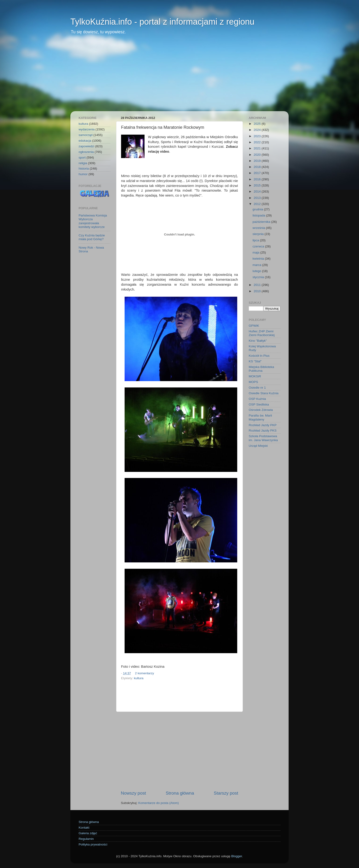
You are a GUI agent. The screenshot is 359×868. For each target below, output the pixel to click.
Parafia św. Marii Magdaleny (260, 417)
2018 (258, 167)
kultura (139, 678)
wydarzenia (87, 129)
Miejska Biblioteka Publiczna (261, 369)
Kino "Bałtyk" (258, 341)
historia (84, 169)
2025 (258, 124)
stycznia (259, 277)
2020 (258, 155)
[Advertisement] (179, 76)
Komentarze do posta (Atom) (158, 803)
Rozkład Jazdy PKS (263, 430)
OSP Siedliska (259, 404)
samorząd (86, 135)
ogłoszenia (86, 152)
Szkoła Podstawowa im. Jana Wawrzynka (263, 438)
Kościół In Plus (259, 356)
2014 (258, 191)
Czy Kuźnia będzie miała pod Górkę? (92, 237)
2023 (258, 136)
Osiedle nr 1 (257, 388)
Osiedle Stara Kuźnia (264, 393)
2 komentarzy (144, 673)
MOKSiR (255, 376)
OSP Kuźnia (257, 399)
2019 (258, 161)
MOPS (253, 382)
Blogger (237, 856)
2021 (258, 148)
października (262, 222)
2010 (258, 291)
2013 (258, 198)
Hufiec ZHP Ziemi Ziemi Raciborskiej (262, 333)
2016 (258, 179)
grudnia (258, 209)
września (259, 228)
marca (257, 265)
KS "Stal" (255, 361)
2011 (258, 285)
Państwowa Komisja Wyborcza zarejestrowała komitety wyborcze (93, 221)
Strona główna (180, 793)
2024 (258, 130)
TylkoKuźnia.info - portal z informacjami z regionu (162, 22)
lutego (257, 271)
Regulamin (86, 839)
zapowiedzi (86, 146)
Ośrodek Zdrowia (261, 410)
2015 (258, 185)
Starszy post (226, 793)
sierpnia (258, 234)
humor (83, 174)
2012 (258, 204)
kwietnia (259, 259)
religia (83, 163)
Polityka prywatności (93, 844)
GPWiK (254, 326)
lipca (256, 240)
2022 (258, 142)
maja (256, 252)
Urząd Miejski (258, 446)
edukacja (85, 141)
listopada (259, 215)
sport (82, 157)
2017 (258, 173)
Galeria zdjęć (88, 833)
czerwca (259, 246)
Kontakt (84, 828)
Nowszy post (133, 793)
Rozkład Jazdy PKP (263, 425)
